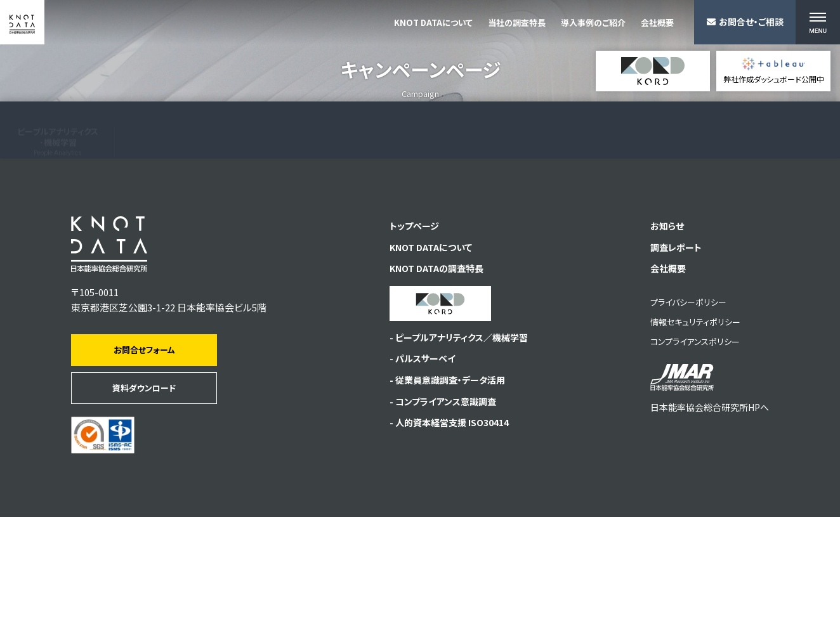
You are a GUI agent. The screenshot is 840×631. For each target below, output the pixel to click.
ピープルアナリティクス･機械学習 (58, 244)
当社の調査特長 (517, 23)
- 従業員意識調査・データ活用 (441, 503)
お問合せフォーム (144, 464)
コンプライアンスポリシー (686, 460)
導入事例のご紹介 (593, 23)
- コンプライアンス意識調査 (436, 525)
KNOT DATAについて (433, 23)
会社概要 (657, 23)
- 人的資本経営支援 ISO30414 (444, 548)
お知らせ (659, 341)
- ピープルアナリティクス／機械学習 (454, 457)
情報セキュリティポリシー (686, 440)
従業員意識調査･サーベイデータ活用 (173, 245)
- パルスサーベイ (414, 480)
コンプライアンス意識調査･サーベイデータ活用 (288, 246)
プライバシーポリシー (679, 421)
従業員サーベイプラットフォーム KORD (767, 255)
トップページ (406, 341)
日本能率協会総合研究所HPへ (705, 508)
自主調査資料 (635, 252)
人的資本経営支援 (404, 247)
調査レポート (668, 364)
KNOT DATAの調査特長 (429, 387)
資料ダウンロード (144, 502)
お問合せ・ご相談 (745, 22)
